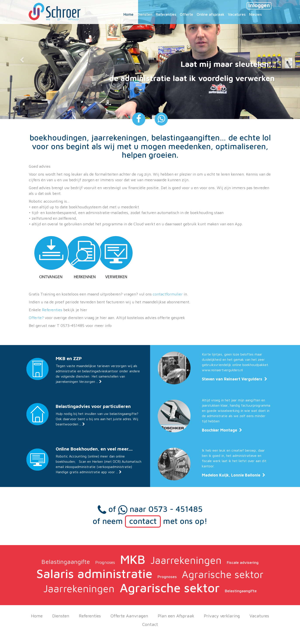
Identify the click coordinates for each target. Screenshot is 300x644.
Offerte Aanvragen (129, 616)
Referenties (52, 310)
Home (37, 616)
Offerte (186, 14)
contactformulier (168, 294)
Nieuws (255, 14)
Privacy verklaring (222, 616)
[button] (23, 60)
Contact (150, 624)
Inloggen (259, 5)
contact (143, 521)
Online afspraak (211, 14)
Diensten (61, 616)
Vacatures (259, 616)
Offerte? (36, 318)
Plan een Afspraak (176, 616)
